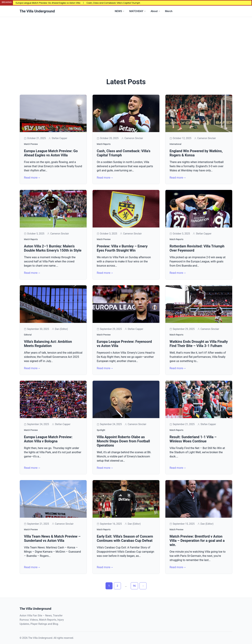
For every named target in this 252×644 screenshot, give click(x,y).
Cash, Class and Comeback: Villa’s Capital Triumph (113, 3)
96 (134, 586)
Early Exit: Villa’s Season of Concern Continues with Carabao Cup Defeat (125, 538)
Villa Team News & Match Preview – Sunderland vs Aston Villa (52, 538)
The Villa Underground (37, 11)
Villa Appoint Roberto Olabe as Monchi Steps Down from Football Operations (123, 441)
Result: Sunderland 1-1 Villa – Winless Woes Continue (193, 439)
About (154, 11)
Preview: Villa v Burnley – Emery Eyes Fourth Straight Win (122, 248)
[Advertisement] (126, 43)
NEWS (118, 11)
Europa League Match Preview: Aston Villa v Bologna (48, 439)
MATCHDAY (136, 11)
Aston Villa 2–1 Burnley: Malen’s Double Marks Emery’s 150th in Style (53, 248)
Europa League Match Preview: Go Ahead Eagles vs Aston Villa (48, 3)
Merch (169, 11)
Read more (31, 178)
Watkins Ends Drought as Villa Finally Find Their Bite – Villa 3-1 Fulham (199, 344)
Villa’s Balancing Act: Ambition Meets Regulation (48, 344)
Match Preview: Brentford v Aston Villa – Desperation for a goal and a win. (197, 541)
